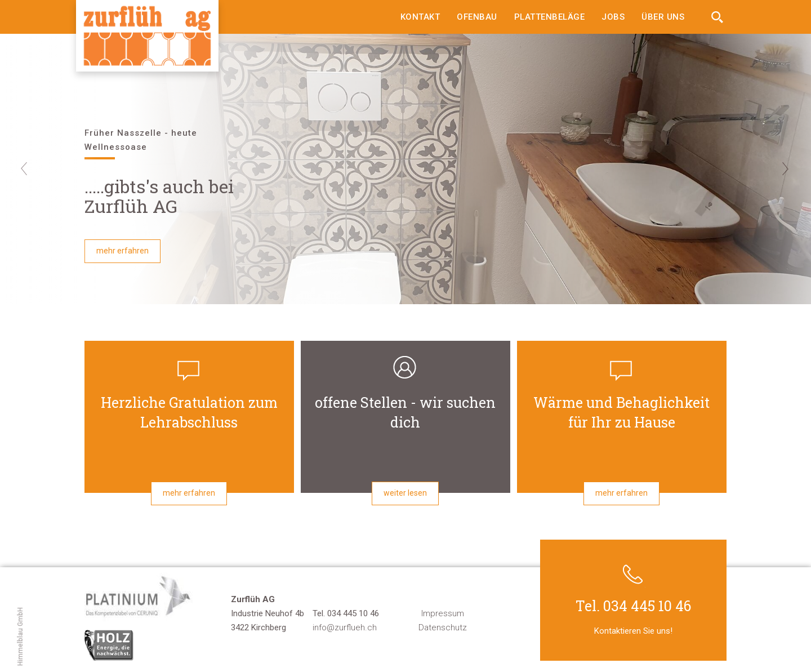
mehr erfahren (122, 251)
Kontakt (420, 17)
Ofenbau (477, 17)
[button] (49, 169)
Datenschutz (443, 628)
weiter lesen (405, 493)
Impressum (443, 613)
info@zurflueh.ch (345, 628)
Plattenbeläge (550, 17)
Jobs (613, 17)
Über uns (663, 17)
